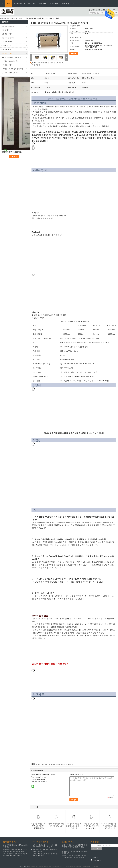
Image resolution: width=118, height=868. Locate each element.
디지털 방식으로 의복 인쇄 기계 (11, 61)
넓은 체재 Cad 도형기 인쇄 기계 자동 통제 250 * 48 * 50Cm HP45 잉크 (45, 846)
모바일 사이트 (96, 860)
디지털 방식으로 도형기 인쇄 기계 (12, 69)
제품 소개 (7, 18)
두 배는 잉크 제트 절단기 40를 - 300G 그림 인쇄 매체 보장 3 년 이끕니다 (15, 850)
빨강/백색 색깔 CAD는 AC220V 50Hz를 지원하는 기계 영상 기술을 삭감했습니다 (74, 847)
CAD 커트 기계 (6, 46)
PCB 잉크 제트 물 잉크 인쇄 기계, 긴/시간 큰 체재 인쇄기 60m (74, 826)
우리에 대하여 (19, 3)
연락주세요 (54, 3)
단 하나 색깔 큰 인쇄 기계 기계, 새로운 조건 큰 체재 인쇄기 (45, 855)
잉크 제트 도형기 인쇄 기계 (10, 73)
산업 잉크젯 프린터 (54, 764)
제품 (9, 3)
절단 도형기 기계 (7, 34)
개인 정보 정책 (23, 866)
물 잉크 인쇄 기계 (41, 764)
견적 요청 (66, 3)
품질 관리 (43, 3)
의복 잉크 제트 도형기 (8, 26)
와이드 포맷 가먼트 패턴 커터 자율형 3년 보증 (56, 825)
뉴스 (75, 3)
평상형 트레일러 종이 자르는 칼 (11, 57)
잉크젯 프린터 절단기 (68, 764)
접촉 (75, 53)
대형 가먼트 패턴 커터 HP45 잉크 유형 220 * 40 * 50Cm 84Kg (38, 826)
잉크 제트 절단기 (7, 42)
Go (116, 13)
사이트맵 (95, 857)
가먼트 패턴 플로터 (8, 38)
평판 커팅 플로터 (7, 49)
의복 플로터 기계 (7, 65)
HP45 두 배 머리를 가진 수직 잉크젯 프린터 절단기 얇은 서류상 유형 (109, 826)
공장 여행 (32, 3)
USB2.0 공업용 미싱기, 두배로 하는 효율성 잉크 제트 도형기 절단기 (15, 855)
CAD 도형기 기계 (7, 30)
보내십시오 (96, 849)
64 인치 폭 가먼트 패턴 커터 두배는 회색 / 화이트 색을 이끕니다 (91, 826)
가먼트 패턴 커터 (17, 18)
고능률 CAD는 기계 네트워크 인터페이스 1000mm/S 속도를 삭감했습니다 (74, 856)
